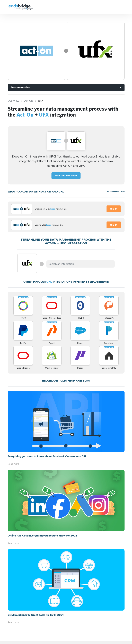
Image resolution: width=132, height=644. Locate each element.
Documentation (20, 87)
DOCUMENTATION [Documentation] (115, 192)
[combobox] (81, 264)
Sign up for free (66, 176)
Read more (13, 464)
